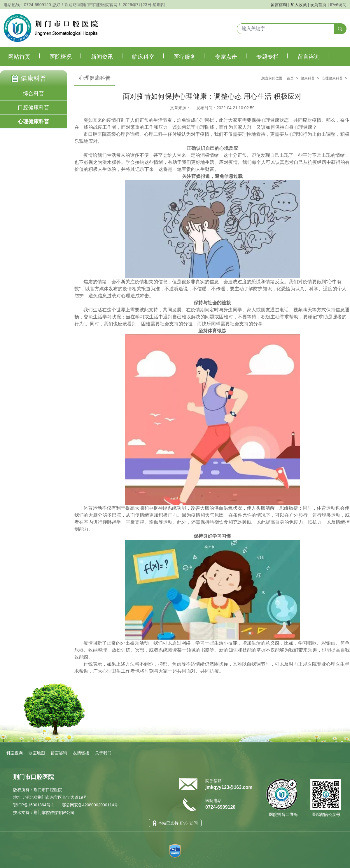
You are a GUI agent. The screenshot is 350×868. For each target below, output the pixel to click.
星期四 (159, 5)
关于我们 (103, 753)
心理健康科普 (34, 121)
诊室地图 (37, 753)
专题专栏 (272, 56)
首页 (290, 78)
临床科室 (148, 56)
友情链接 (81, 753)
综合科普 (34, 93)
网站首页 (24, 56)
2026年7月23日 (137, 5)
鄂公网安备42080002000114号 (89, 805)
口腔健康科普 (34, 107)
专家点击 (231, 56)
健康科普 (308, 78)
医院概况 (66, 56)
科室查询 (15, 753)
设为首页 (318, 5)
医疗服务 (190, 56)
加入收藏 (299, 5)
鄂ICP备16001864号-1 (34, 805)
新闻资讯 (107, 56)
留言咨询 (279, 5)
